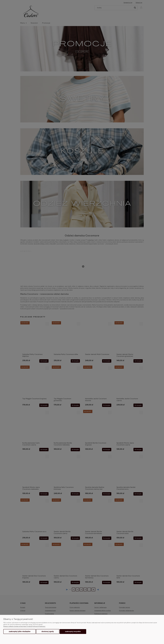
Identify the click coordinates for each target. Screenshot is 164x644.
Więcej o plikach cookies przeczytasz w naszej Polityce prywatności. (24, 626)
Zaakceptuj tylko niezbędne (20, 631)
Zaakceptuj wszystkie (73, 631)
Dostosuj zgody (48, 631)
